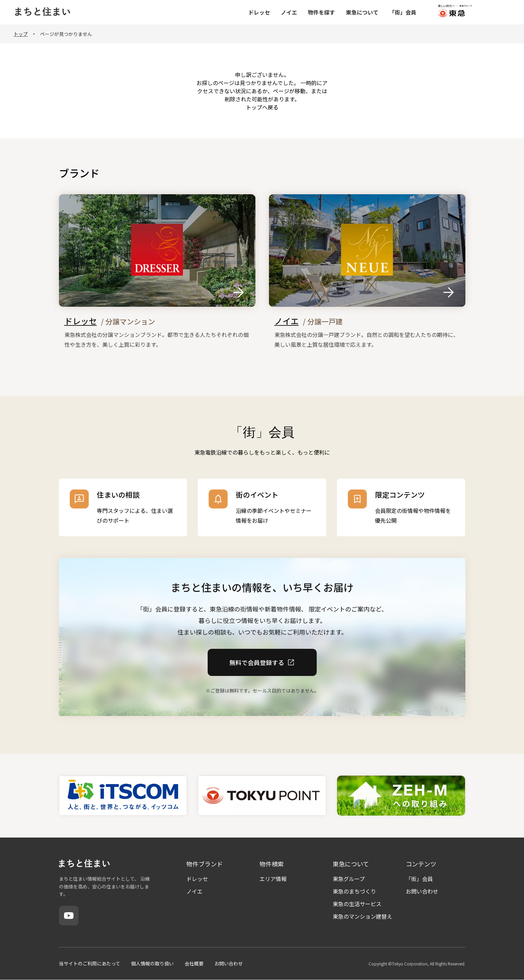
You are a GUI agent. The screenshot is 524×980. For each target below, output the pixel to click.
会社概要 (194, 963)
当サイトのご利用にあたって (90, 963)
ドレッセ (298, 12)
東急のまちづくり (354, 891)
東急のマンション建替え (362, 916)
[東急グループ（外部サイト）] (494, 12)
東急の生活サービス (357, 904)
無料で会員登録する (262, 662)
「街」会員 (441, 12)
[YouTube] (69, 916)
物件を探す (360, 12)
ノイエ (328, 12)
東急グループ (349, 879)
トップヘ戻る (262, 107)
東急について (401, 12)
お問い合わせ (422, 891)
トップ (21, 34)
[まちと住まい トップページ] (42, 12)
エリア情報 (273, 879)
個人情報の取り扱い (152, 963)
